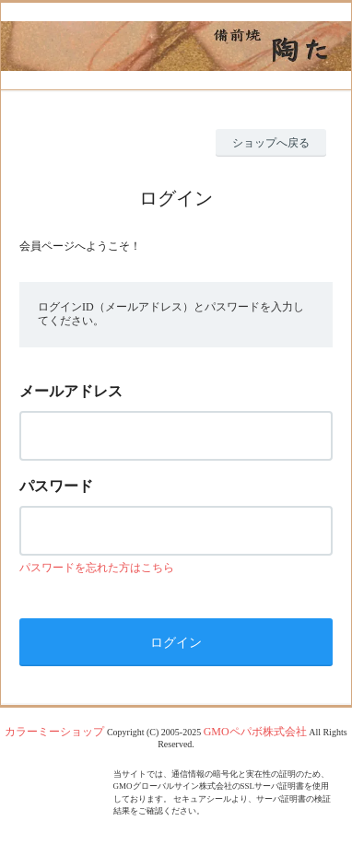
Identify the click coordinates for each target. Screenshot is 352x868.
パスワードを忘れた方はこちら (97, 568)
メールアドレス (71, 391)
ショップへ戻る (271, 143)
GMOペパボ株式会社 (255, 732)
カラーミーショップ (54, 732)
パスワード (56, 486)
